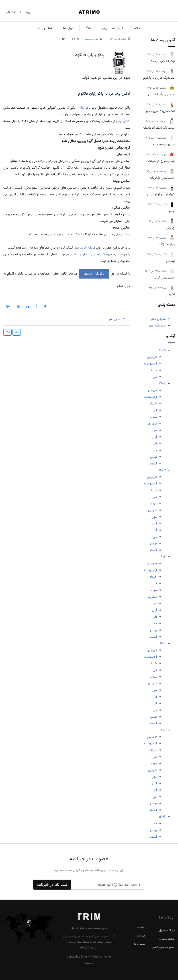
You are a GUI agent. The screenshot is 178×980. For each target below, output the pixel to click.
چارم (172, 211)
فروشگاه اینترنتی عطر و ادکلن (91, 254)
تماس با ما (45, 28)
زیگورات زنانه (167, 244)
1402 (163, 557)
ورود (27, 12)
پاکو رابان (85, 108)
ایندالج (170, 261)
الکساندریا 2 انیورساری (160, 111)
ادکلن (126, 121)
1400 (163, 730)
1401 (163, 643)
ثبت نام (11, 12)
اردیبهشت (150, 364)
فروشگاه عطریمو (113, 28)
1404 (162, 384)
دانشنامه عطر (157, 326)
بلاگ (88, 28)
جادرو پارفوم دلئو (164, 144)
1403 (162, 470)
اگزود (171, 294)
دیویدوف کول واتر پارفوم (159, 78)
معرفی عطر (158, 319)
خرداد (153, 370)
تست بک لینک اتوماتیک (159, 128)
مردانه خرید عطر (85, 248)
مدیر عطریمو (92, 39)
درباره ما (68, 28)
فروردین (152, 357)
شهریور (152, 424)
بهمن (153, 457)
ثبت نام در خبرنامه (52, 885)
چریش (170, 228)
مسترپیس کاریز (164, 278)
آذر (155, 444)
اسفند (153, 464)
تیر (155, 377)
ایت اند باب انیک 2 (163, 61)
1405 (162, 350)
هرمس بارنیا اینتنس (161, 94)
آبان (154, 437)
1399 (162, 817)
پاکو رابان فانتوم (89, 55)
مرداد (153, 417)
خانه (137, 28)
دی (155, 450)
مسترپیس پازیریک (162, 178)
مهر (154, 430)
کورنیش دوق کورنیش (161, 194)
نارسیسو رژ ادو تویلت (161, 161)
